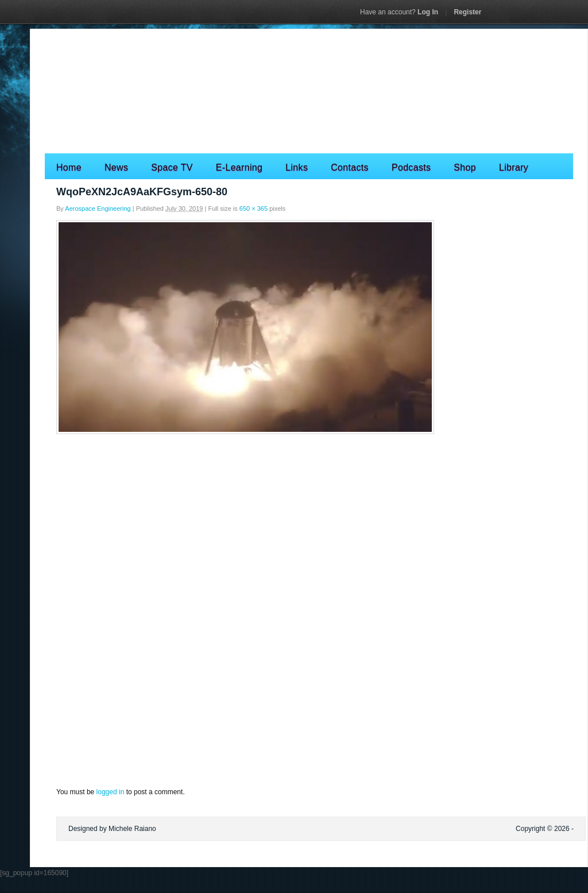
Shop (465, 167)
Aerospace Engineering (98, 208)
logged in (111, 792)
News (116, 167)
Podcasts (411, 167)
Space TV (172, 167)
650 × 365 (254, 208)
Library (514, 167)
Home (69, 167)
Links (297, 167)
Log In (399, 12)
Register (467, 12)
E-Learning (239, 167)
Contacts (350, 167)
